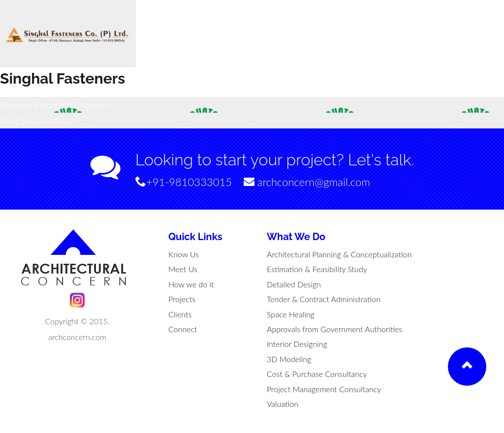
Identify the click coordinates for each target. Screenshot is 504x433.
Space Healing (291, 314)
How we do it (191, 284)
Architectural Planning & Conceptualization (339, 254)
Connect (183, 329)
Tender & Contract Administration (324, 299)
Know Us (184, 254)
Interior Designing (297, 344)
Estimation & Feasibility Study (317, 269)
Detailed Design (294, 284)
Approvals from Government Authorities (334, 329)
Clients (180, 314)
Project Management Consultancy (324, 389)
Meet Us (183, 269)
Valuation (283, 404)
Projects (182, 299)
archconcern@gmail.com (307, 182)
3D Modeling (289, 359)
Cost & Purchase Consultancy (317, 374)
